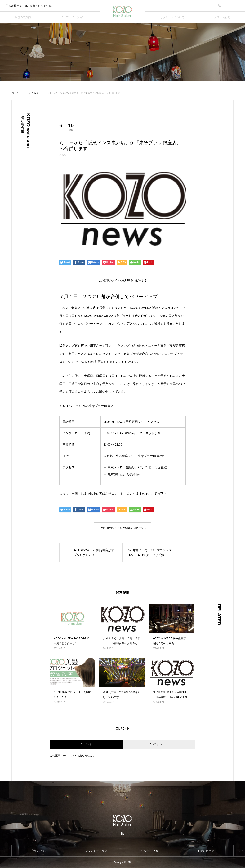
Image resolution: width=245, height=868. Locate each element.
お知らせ (64, 155)
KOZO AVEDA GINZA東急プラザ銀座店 (111, 316)
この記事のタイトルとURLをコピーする (122, 280)
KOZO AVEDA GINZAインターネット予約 (132, 433)
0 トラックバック (159, 744)
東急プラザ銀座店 (173, 346)
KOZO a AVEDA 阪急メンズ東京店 (153, 308)
